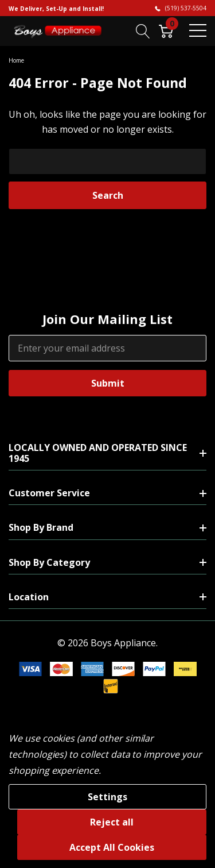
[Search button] (143, 30)
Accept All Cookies (112, 847)
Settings (107, 797)
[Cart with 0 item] (166, 30)
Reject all (112, 822)
